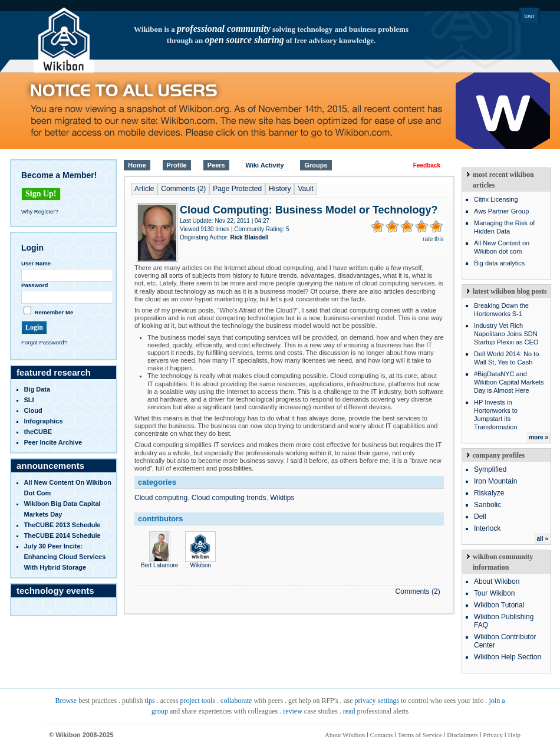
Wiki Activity (265, 165)
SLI (29, 400)
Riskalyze (489, 493)
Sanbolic (487, 505)
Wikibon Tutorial (499, 605)
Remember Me (54, 312)
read (349, 711)
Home (137, 165)
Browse (66, 701)
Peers (216, 165)
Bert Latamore (159, 562)
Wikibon (200, 562)
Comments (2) (183, 189)
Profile (177, 165)
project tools (197, 701)
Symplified (490, 469)
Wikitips (282, 498)
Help (514, 735)
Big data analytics (499, 263)
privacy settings (377, 701)
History (280, 189)
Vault (305, 189)
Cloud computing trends (229, 498)
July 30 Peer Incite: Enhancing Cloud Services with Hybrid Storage (65, 557)
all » (543, 539)
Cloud (33, 410)
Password (34, 285)
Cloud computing (161, 498)
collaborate (236, 701)
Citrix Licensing (496, 199)
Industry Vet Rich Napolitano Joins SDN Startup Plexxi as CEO (506, 334)
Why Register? (40, 211)
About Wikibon (497, 581)
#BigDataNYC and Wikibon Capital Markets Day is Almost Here (509, 382)
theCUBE (38, 432)
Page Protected (237, 189)
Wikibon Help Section (508, 657)
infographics (44, 421)
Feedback (427, 165)
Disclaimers (462, 735)
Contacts (382, 735)
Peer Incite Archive (53, 442)
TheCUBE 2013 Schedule (62, 525)
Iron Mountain (495, 481)
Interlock (487, 528)
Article (144, 189)
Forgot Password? (44, 342)
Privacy (493, 735)
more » (538, 437)
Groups (316, 165)
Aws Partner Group (501, 211)
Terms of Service (420, 735)
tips (149, 701)
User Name (36, 263)
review (293, 711)
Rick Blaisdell (250, 237)
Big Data (37, 389)
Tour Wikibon (494, 593)
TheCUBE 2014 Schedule (62, 535)
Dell (480, 517)
